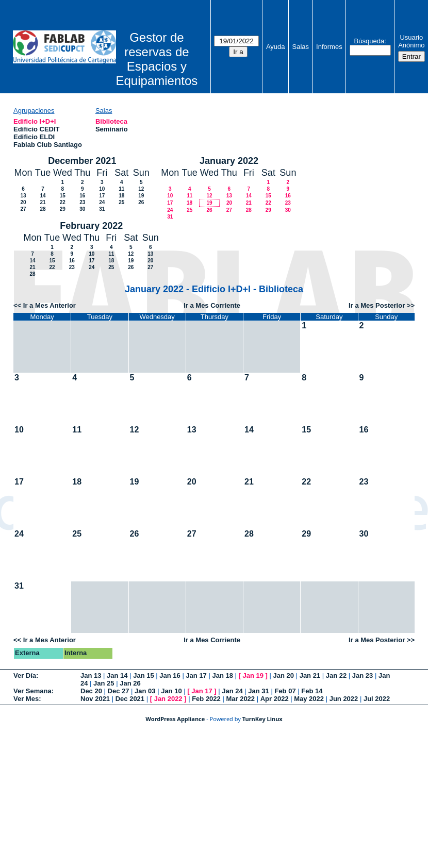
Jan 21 (310, 675)
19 (141, 196)
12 (141, 189)
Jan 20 (284, 675)
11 (121, 189)
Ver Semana (32, 691)
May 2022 (309, 699)
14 (43, 196)
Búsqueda (369, 41)
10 (102, 189)
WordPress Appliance (175, 719)
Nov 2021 (95, 699)
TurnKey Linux (262, 719)
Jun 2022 (344, 699)
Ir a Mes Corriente (212, 305)
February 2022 (91, 226)
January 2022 (229, 161)
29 (63, 209)
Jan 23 (363, 675)
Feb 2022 (206, 699)
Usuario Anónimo (411, 41)
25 (121, 202)
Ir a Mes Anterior (50, 305)
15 (63, 196)
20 (23, 202)
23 (82, 202)
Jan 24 (232, 691)
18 (121, 196)
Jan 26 (130, 683)
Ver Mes (26, 699)
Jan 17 (196, 675)
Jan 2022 (168, 699)
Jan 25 (104, 683)
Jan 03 (145, 691)
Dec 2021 (130, 699)
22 (63, 202)
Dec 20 (91, 691)
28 (43, 209)
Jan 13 (91, 675)
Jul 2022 (377, 699)
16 (82, 196)
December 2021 (82, 161)
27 (23, 209)
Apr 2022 (275, 699)
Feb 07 (285, 691)
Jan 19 (253, 675)
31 (102, 209)
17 (102, 196)
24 (102, 202)
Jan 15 (143, 675)
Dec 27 (119, 691)
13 (23, 196)
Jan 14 (117, 675)
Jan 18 (222, 675)
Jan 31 (258, 691)
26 (141, 202)
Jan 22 (336, 675)
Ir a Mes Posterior (377, 305)
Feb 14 (312, 691)
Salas (301, 47)
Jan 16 (170, 675)
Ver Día (25, 675)
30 (82, 209)
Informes (329, 47)
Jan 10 (171, 691)
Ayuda (276, 47)
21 (43, 202)
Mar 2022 (240, 699)
